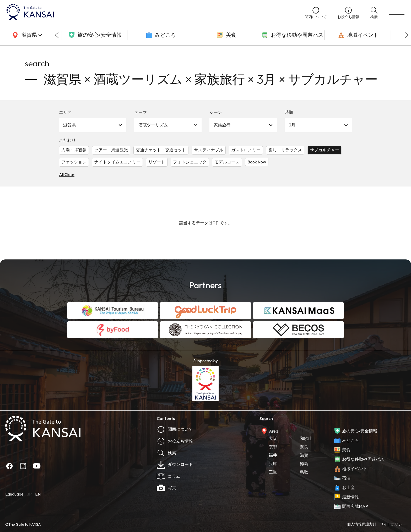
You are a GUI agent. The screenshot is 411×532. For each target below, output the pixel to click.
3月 (292, 125)
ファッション (74, 162)
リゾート (157, 162)
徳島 (304, 464)
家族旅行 (222, 125)
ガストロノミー (246, 150)
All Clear (67, 174)
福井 (273, 455)
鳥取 (304, 472)
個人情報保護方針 (362, 524)
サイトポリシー (393, 524)
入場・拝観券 (74, 150)
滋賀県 (69, 125)
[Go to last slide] (57, 35)
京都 (273, 447)
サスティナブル (209, 150)
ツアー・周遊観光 (111, 150)
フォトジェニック (190, 162)
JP (29, 494)
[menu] (397, 12)
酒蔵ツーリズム (153, 125)
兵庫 (273, 464)
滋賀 (304, 455)
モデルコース (227, 162)
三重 (273, 472)
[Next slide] (407, 35)
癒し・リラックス (285, 150)
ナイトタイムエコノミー (117, 162)
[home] (150, 12)
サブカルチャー (325, 150)
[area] (26, 35)
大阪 (273, 438)
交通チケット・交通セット (161, 150)
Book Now (257, 162)
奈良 (304, 447)
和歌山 (306, 438)
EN (38, 494)
